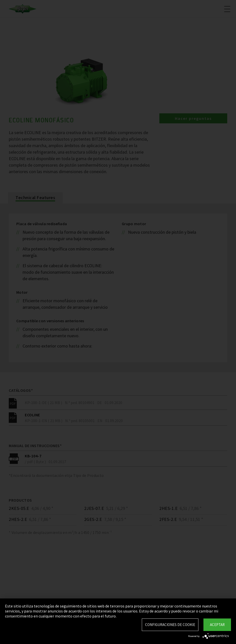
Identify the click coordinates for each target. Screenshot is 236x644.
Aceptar (217, 625)
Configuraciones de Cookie (170, 625)
